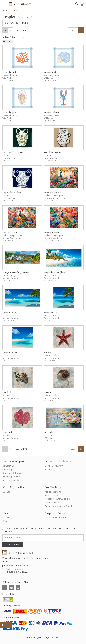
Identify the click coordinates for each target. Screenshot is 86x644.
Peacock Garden (52, 233)
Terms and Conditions (56, 518)
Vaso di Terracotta (52, 153)
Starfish (47, 353)
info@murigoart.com (17, 566)
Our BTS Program (54, 466)
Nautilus (48, 393)
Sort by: (17, 23)
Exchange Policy (11, 477)
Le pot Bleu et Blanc (12, 193)
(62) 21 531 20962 (15, 569)
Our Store (8, 492)
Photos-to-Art (52, 495)
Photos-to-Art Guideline (57, 499)
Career (6, 521)
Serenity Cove (9, 312)
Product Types (52, 502)
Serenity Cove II (52, 312)
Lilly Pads (48, 432)
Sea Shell (7, 393)
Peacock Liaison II (52, 193)
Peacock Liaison (10, 233)
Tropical (8, 41)
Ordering (7, 470)
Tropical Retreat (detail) (55, 272)
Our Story (8, 518)
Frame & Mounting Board (58, 506)
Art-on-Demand (53, 492)
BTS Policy (50, 470)
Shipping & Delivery (13, 473)
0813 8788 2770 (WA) (17, 572)
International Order (13, 480)
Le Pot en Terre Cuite (13, 153)
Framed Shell (50, 72)
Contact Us (8, 466)
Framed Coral (9, 72)
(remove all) (21, 37)
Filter (6, 625)
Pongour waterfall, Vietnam (16, 272)
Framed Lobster (51, 112)
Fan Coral (7, 432)
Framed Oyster (10, 112)
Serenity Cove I (10, 353)
